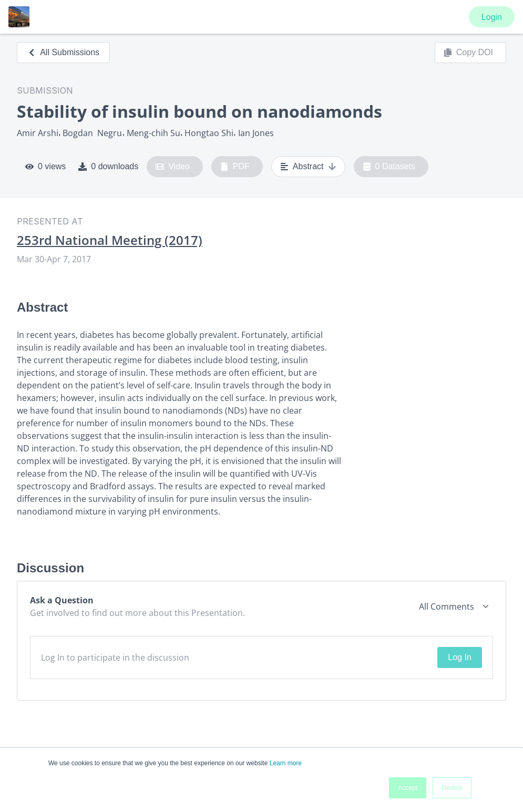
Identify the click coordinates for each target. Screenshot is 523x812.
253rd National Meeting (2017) (110, 240)
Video (173, 167)
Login (492, 17)
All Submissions (63, 52)
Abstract (308, 167)
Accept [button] (408, 788)
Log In (459, 657)
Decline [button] (452, 788)
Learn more (286, 763)
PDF (235, 167)
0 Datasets (389, 167)
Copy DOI (468, 53)
